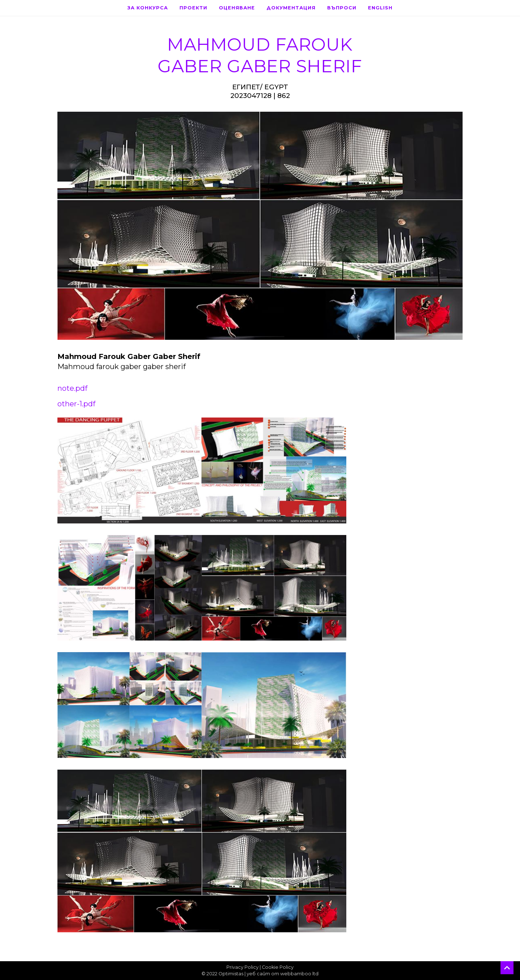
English (380, 8)
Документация (291, 8)
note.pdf (72, 388)
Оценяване (237, 8)
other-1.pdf (76, 404)
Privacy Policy (242, 967)
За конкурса (148, 8)
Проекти (193, 8)
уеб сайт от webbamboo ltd (283, 974)
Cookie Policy (278, 967)
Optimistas (231, 974)
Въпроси (342, 8)
